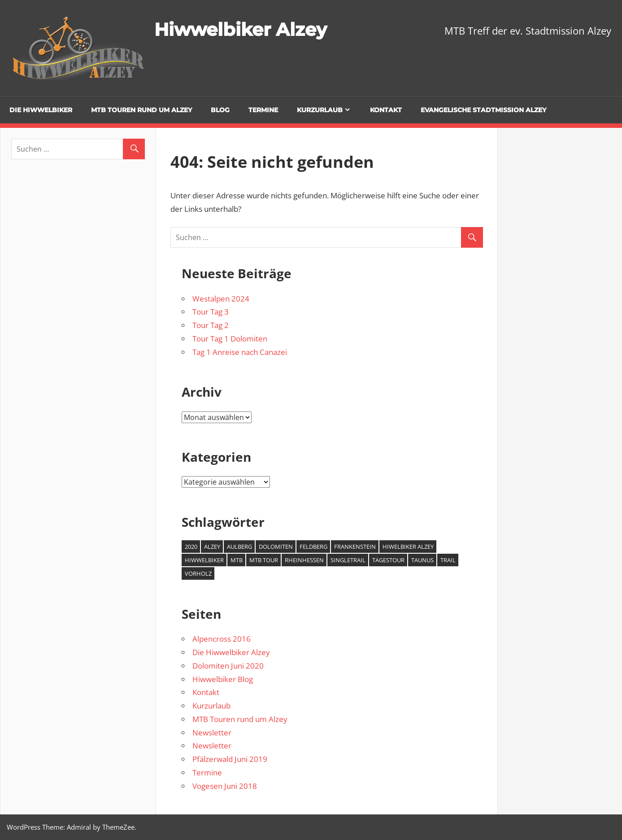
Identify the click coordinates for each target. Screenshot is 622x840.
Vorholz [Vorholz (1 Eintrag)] (198, 573)
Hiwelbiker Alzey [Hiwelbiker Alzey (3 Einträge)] (408, 547)
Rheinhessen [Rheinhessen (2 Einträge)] (304, 560)
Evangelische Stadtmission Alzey (483, 110)
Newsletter (212, 733)
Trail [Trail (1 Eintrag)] (448, 560)
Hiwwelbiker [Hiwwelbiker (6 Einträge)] (204, 560)
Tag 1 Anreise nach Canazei (240, 352)
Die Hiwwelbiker (41, 110)
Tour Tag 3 (211, 312)
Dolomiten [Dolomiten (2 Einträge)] (276, 547)
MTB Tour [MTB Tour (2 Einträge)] (264, 560)
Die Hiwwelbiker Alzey (231, 652)
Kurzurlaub (320, 110)
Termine (263, 110)
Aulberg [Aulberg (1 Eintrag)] (239, 547)
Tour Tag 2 (211, 325)
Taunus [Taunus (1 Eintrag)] (422, 560)
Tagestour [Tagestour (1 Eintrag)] (388, 560)
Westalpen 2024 (221, 299)
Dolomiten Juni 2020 (228, 666)
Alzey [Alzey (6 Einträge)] (212, 547)
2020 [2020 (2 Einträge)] (191, 547)
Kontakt (386, 110)
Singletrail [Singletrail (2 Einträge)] (348, 560)
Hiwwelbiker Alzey (241, 29)
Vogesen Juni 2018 (225, 786)
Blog (220, 110)
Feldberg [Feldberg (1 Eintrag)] (313, 547)
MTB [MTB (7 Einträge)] (237, 560)
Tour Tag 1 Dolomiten (230, 339)
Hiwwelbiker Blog (223, 679)
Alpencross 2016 (222, 639)
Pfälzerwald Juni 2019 (230, 759)
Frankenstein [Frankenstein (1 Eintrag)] (355, 547)
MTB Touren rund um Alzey (141, 110)
